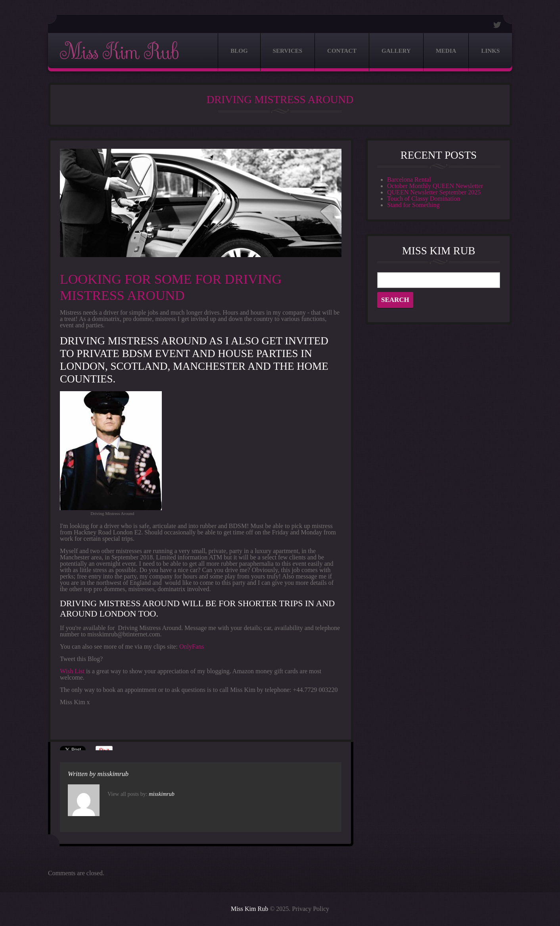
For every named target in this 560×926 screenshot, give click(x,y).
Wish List (72, 671)
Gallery (396, 51)
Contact (342, 51)
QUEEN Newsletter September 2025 (434, 192)
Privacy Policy (311, 909)
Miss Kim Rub (119, 52)
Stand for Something (413, 205)
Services (288, 51)
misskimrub (113, 774)
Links (490, 51)
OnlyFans (192, 646)
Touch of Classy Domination (424, 199)
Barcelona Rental (409, 180)
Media (446, 51)
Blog (239, 51)
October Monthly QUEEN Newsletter (435, 186)
